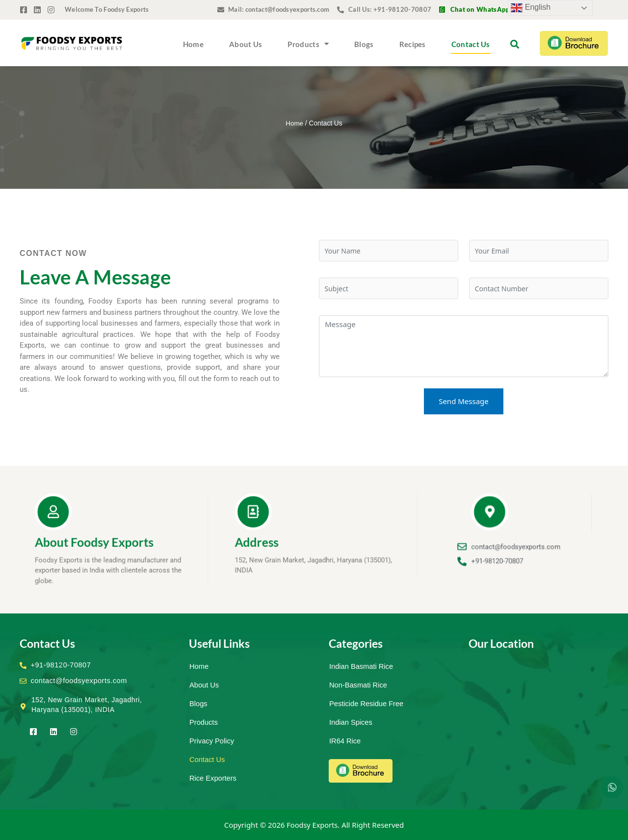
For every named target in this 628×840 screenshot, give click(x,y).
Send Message (464, 401)
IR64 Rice (345, 741)
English (531, 8)
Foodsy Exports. (313, 825)
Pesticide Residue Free (367, 703)
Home (193, 44)
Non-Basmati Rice (359, 685)
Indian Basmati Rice (362, 666)
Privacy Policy (212, 741)
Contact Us (471, 44)
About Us (246, 44)
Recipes (413, 44)
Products (308, 44)
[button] (514, 44)
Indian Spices (351, 722)
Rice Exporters (213, 778)
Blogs (364, 44)
